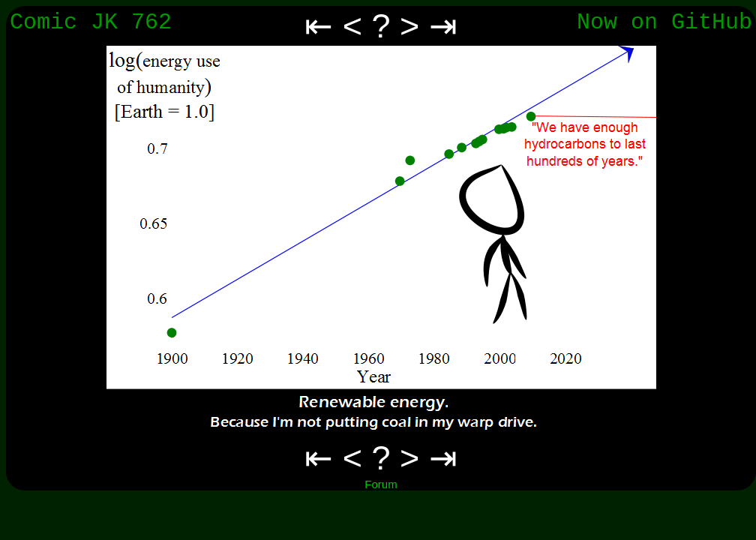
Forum (381, 484)
